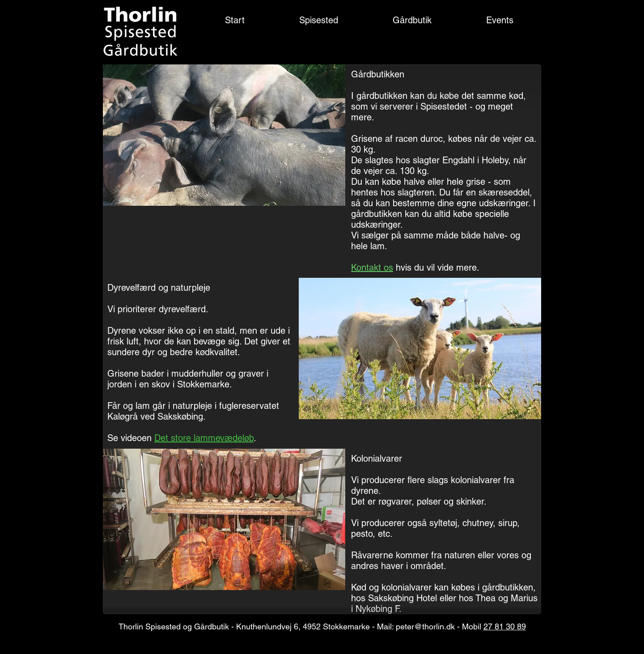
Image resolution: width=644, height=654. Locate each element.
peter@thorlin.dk (425, 626)
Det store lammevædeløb (204, 438)
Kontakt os (372, 268)
